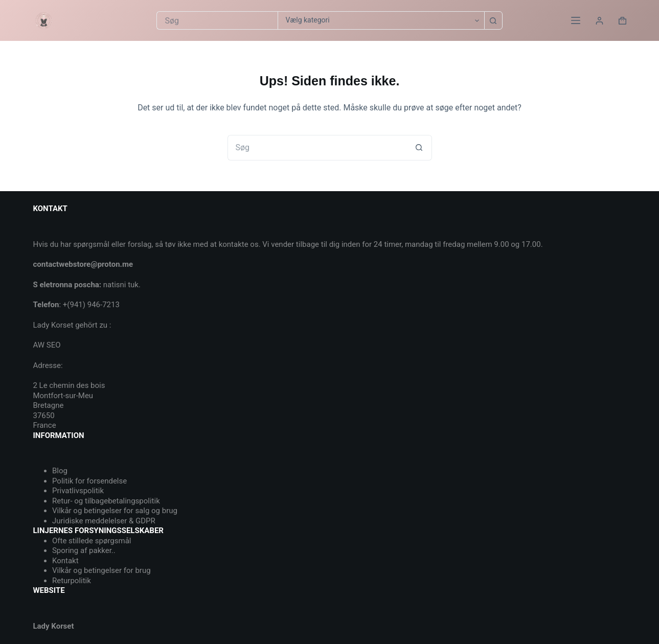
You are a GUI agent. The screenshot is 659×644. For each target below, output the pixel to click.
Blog (60, 471)
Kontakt (65, 561)
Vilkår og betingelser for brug (101, 570)
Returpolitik (72, 581)
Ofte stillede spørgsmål (92, 541)
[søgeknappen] (493, 20)
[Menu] (576, 20)
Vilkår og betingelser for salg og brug (115, 511)
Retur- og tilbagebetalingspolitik (106, 501)
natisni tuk (121, 285)
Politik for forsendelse (89, 481)
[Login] (599, 21)
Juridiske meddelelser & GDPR (104, 521)
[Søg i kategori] (381, 20)
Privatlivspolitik (78, 491)
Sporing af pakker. (83, 550)
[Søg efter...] (217, 20)
